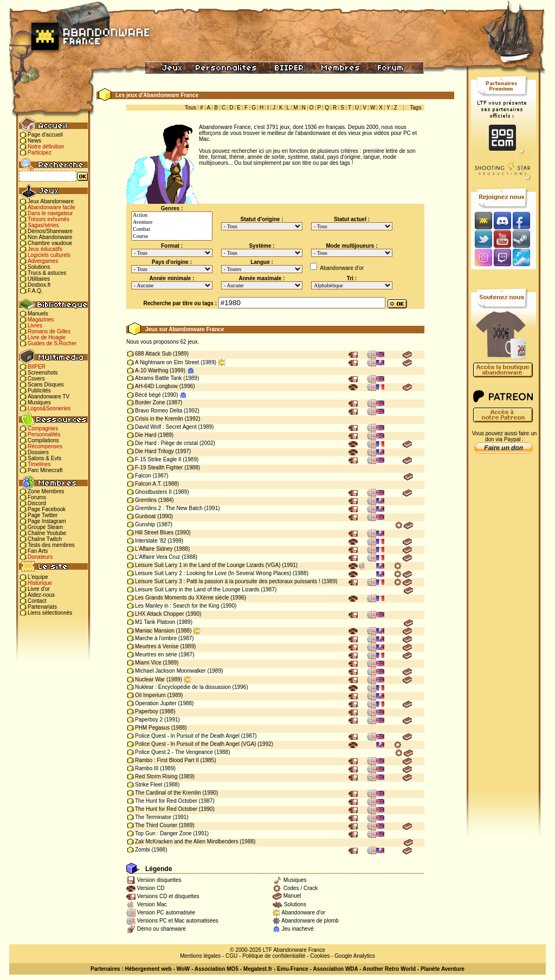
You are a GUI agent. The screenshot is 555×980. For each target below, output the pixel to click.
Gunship (145, 524)
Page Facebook (47, 509)
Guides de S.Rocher (52, 343)
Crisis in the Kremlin (159, 419)
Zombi (143, 850)
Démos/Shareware (50, 231)
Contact (37, 601)
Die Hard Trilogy (154, 451)
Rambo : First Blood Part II (167, 760)
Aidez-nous (41, 595)
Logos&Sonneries (49, 408)
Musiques (39, 402)
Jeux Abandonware (51, 201)
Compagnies (43, 428)
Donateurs (40, 557)
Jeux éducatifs (45, 249)
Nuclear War (150, 679)
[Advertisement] (504, 629)
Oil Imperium (150, 695)
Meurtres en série (156, 655)
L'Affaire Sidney (154, 549)
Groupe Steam (45, 527)
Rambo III (147, 768)
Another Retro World (389, 969)
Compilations (43, 440)
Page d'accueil (45, 135)
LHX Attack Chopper (160, 614)
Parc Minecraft (45, 470)
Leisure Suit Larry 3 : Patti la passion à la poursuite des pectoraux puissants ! (228, 581)
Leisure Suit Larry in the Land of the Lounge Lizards (197, 589)
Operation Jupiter (156, 703)
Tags (415, 108)
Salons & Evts (44, 458)
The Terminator (153, 817)
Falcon (143, 476)
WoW (183, 969)
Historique (40, 583)
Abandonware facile (51, 207)
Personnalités (44, 434)
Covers (36, 379)
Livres (35, 325)
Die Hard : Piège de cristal (166, 443)
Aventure (172, 223)
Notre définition (46, 147)
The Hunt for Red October (166, 801)
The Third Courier (156, 825)
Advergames (43, 261)
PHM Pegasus (152, 728)
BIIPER (37, 367)
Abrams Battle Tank (159, 378)
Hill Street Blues (154, 533)
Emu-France (293, 969)
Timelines (39, 464)
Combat (172, 230)
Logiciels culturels (49, 255)
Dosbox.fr (39, 285)
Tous (191, 108)
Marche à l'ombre (156, 638)
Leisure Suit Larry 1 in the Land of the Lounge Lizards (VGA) (208, 565)
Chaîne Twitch (45, 539)
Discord (37, 503)
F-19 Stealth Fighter (159, 468)
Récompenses (45, 446)
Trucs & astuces (47, 273)
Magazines (41, 320)
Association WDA (335, 969)
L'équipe (38, 577)
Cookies (320, 956)
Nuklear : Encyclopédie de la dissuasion (183, 687)
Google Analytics (355, 956)
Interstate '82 (151, 541)
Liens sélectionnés (50, 613)
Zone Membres (46, 491)
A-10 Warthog (151, 370)
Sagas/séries (43, 225)
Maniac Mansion (155, 631)
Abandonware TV (49, 396)
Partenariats (42, 607)
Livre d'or (39, 589)
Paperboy (147, 711)
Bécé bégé (148, 395)
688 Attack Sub (153, 354)
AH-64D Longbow (156, 386)
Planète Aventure (443, 969)
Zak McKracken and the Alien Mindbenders (187, 842)
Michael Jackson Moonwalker (170, 671)
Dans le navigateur (50, 213)
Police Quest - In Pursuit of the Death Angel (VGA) (195, 744)
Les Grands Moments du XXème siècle (182, 598)
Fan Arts (38, 551)
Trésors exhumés (49, 219)
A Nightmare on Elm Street (167, 362)
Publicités (39, 391)
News (34, 141)
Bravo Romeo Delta (159, 411)
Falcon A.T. (148, 484)
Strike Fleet (149, 785)
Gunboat (145, 516)
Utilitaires (39, 279)
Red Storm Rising (156, 776)
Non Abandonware (50, 237)
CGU (231, 956)
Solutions (39, 267)
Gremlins (146, 500)
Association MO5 (217, 969)
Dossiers (38, 452)
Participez (40, 153)
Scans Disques (46, 385)
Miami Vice (148, 663)
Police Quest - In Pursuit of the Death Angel (187, 736)
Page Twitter (43, 515)
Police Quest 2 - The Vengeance (174, 752)
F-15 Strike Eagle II (158, 459)
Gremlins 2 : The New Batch (169, 508)
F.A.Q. (35, 291)
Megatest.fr (258, 969)
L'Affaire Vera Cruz (157, 557)
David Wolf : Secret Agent (166, 427)
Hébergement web (148, 969)
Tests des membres (51, 545)
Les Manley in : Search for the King (177, 606)
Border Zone (150, 402)
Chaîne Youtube (47, 533)
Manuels (38, 314)
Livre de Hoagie (47, 337)
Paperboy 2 (149, 720)
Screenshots (43, 373)
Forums (37, 497)
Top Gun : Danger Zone (163, 833)
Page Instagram (47, 521)
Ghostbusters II (153, 492)
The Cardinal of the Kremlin (168, 793)
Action (172, 215)
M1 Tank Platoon (155, 622)
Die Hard (146, 435)
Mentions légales (200, 956)
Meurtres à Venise (157, 646)
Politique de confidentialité (274, 956)
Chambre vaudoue (50, 243)
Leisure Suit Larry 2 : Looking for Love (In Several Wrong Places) (213, 573)
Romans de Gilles (49, 331)
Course (172, 237)
